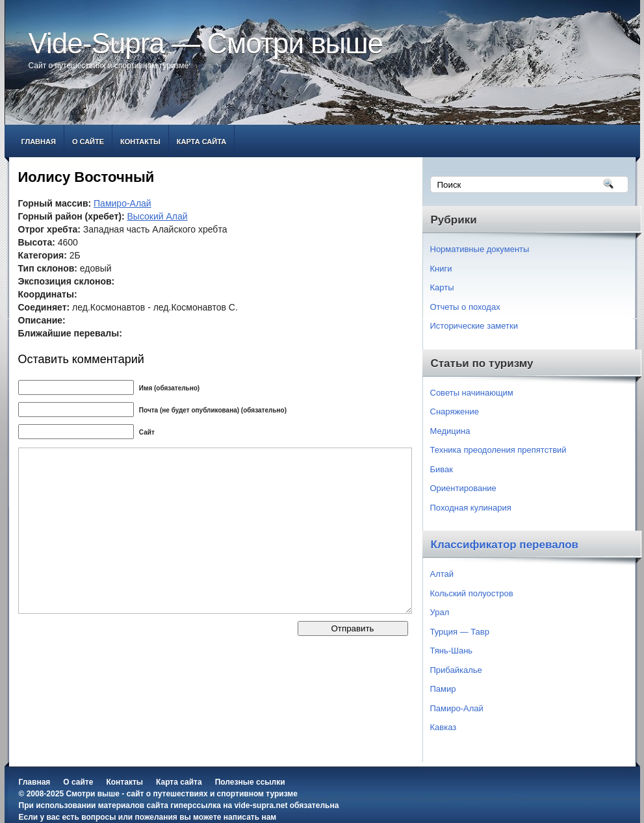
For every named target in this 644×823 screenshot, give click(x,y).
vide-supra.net (261, 805)
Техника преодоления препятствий (498, 450)
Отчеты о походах (465, 307)
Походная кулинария (471, 508)
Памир (443, 689)
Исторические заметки (474, 326)
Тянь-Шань (452, 651)
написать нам (250, 817)
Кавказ (444, 727)
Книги (441, 269)
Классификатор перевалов (505, 545)
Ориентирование (463, 488)
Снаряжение (455, 411)
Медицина (450, 431)
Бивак (442, 469)
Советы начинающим (472, 393)
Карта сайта (201, 142)
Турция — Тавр (460, 632)
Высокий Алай (158, 216)
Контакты (140, 142)
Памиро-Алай (122, 203)
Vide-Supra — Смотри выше (206, 43)
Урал (440, 612)
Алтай (442, 574)
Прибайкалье (456, 670)
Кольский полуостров (472, 593)
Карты (442, 287)
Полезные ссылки (250, 782)
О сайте (88, 142)
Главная (39, 142)
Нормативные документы (480, 249)
